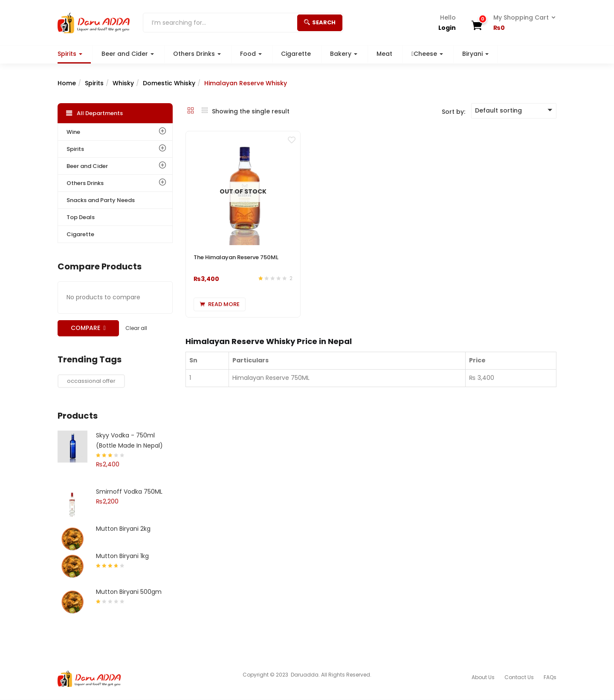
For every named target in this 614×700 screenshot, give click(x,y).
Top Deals (81, 217)
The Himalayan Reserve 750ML (236, 257)
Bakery (344, 54)
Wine (73, 132)
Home (67, 83)
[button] (522, 23)
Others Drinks (197, 54)
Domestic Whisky (169, 83)
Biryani (475, 54)
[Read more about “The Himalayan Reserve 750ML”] (220, 304)
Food (251, 54)
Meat (384, 54)
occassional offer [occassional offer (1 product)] (91, 381)
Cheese (427, 54)
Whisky (123, 83)
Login (447, 28)
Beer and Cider (128, 54)
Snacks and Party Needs (101, 200)
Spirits (70, 54)
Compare (85, 328)
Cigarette (296, 54)
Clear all (136, 328)
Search (320, 22)
